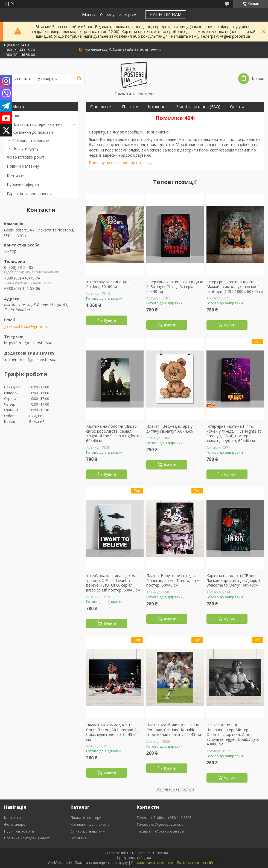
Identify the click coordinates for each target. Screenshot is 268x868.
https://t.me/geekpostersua (28, 343)
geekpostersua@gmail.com (28, 326)
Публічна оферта (23, 184)
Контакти (16, 175)
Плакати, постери (86, 818)
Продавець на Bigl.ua (134, 858)
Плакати (130, 107)
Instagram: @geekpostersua (160, 831)
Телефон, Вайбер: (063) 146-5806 (164, 818)
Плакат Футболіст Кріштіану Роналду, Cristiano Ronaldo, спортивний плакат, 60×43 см (174, 730)
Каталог (14, 116)
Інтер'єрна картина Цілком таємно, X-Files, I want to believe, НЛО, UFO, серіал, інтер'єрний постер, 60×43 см (113, 583)
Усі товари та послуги (175, 789)
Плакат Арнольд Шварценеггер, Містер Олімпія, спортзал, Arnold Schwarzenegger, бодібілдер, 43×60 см (233, 735)
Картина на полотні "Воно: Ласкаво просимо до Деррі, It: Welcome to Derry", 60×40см (234, 580)
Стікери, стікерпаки (88, 831)
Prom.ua (161, 853)
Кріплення (158, 107)
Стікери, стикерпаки (31, 140)
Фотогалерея (16, 824)
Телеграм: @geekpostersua (160, 824)
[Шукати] (79, 79)
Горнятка (79, 838)
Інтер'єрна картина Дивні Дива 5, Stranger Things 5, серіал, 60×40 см (175, 287)
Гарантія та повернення (29, 194)
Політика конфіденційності (27, 838)
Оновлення (101, 107)
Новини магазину (23, 166)
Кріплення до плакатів (33, 132)
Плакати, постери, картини (37, 124)
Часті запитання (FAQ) (199, 107)
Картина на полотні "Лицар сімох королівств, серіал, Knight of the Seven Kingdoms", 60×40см (114, 433)
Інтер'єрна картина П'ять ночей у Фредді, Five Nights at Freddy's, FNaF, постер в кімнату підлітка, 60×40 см (234, 433)
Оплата (237, 107)
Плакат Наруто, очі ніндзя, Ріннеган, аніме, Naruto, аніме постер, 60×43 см (174, 580)
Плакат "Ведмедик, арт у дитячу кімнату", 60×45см (170, 429)
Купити (110, 320)
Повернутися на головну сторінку (120, 163)
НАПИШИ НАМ (166, 14)
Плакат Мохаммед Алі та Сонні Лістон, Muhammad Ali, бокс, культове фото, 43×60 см (113, 732)
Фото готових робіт (26, 157)
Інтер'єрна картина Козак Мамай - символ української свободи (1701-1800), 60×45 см (235, 287)
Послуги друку (25, 148)
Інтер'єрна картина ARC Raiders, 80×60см (108, 284)
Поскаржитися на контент (152, 863)
